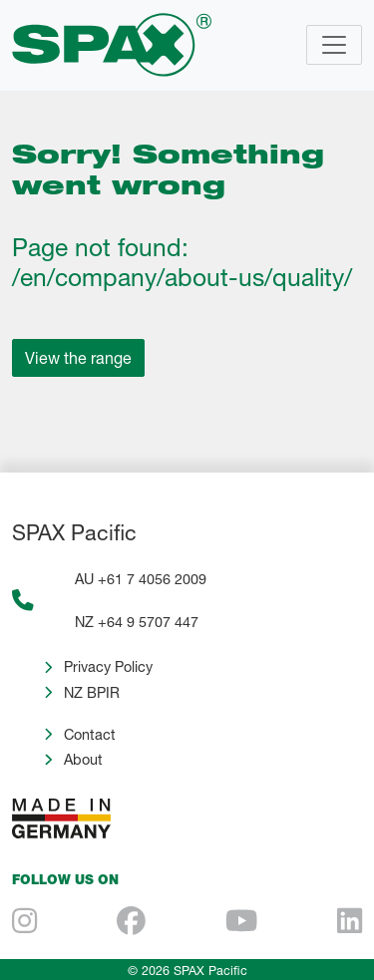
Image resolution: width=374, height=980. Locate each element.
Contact (90, 734)
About (83, 759)
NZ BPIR (92, 692)
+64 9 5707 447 (148, 622)
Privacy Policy (108, 666)
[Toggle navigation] (334, 45)
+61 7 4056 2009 (152, 579)
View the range (78, 357)
